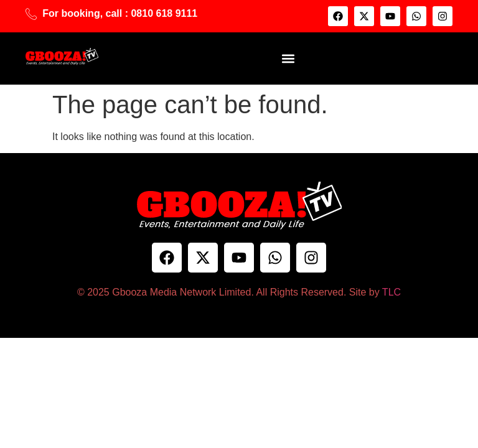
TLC (391, 292)
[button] (288, 58)
